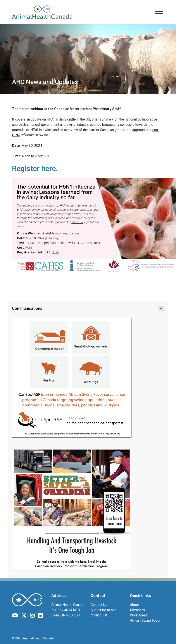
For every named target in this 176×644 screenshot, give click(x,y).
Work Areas (139, 615)
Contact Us (99, 605)
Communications (88, 308)
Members (137, 610)
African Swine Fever (145, 620)
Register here (34, 168)
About (134, 605)
